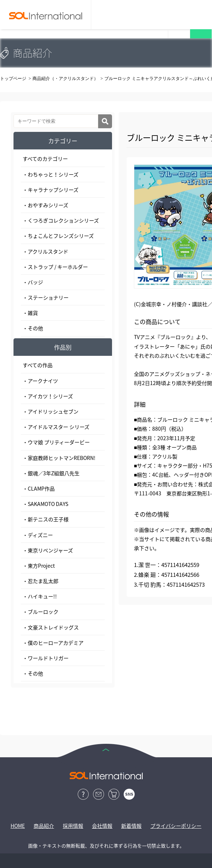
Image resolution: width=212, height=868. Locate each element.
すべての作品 (38, 365)
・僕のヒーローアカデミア (53, 643)
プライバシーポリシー (176, 826)
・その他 (33, 328)
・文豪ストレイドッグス (51, 627)
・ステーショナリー (46, 297)
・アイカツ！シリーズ (48, 396)
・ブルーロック (41, 612)
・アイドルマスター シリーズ (56, 427)
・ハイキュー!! (40, 596)
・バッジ (33, 282)
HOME (18, 826)
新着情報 (131, 826)
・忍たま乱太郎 (41, 581)
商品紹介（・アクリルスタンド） (65, 79)
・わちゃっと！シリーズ (51, 174)
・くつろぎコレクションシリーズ (61, 220)
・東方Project (39, 566)
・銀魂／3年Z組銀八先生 (51, 473)
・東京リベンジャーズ (48, 550)
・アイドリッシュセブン (51, 411)
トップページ (13, 79)
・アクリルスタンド (45, 251)
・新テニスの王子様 (46, 519)
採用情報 (73, 826)
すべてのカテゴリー (45, 159)
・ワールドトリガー (46, 658)
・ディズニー (38, 535)
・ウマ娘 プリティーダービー (56, 442)
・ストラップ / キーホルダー (55, 267)
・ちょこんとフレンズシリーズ (58, 236)
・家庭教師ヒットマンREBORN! (59, 458)
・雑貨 (30, 313)
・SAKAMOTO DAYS (45, 504)
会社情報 (102, 826)
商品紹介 (44, 826)
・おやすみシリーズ (45, 205)
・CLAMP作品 (39, 488)
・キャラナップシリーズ (51, 190)
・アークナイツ (40, 381)
